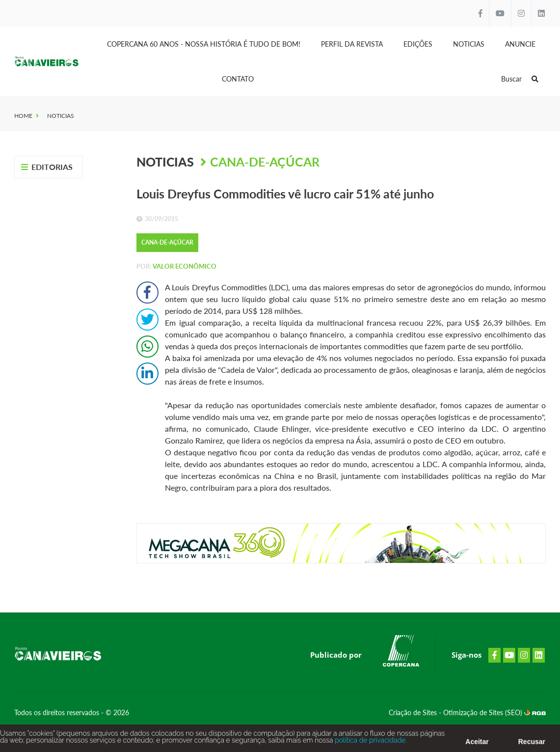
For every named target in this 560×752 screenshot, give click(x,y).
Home (23, 116)
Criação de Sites (414, 712)
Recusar (532, 744)
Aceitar (477, 744)
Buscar (520, 79)
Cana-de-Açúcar (265, 162)
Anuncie (520, 44)
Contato (238, 79)
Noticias (469, 44)
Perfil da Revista (352, 44)
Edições (418, 44)
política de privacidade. (370, 743)
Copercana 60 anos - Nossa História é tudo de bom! (204, 44)
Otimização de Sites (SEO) (484, 712)
